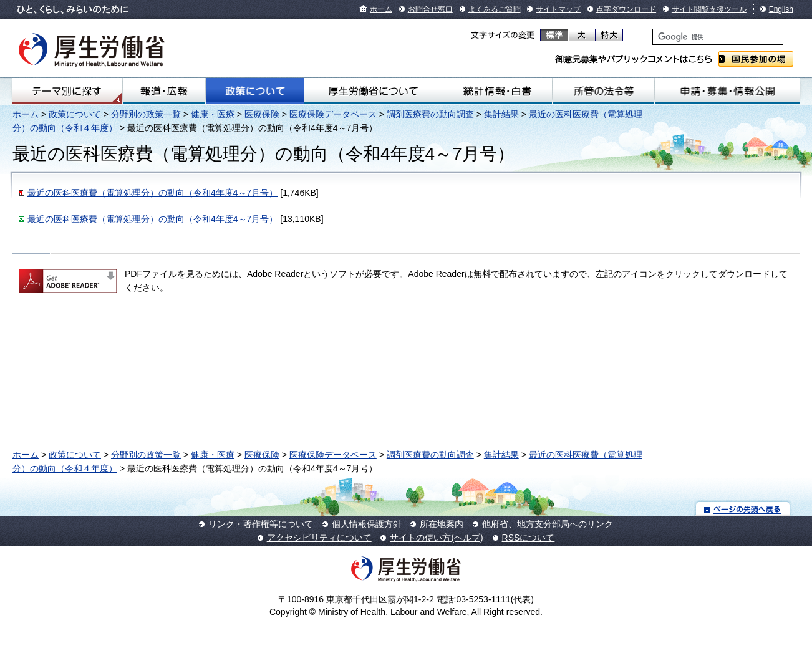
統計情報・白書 (497, 91)
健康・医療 (213, 114)
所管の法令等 (603, 91)
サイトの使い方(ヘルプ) (436, 538)
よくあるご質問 (495, 9)
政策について (255, 91)
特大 (609, 35)
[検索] (718, 37)
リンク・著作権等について (261, 524)
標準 (554, 35)
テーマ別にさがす (67, 91)
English (781, 9)
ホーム (381, 9)
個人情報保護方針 (367, 524)
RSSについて (529, 538)
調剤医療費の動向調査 (430, 114)
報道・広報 (164, 91)
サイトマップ (558, 9)
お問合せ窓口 (430, 9)
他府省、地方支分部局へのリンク (548, 524)
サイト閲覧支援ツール (709, 9)
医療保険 (262, 114)
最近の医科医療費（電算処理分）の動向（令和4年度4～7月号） (152, 193)
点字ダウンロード (626, 9)
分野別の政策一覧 (146, 114)
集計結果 (501, 114)
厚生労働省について (373, 91)
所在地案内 (442, 524)
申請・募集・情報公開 (727, 91)
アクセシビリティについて (319, 538)
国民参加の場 (756, 59)
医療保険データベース (333, 114)
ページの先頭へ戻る (743, 509)
